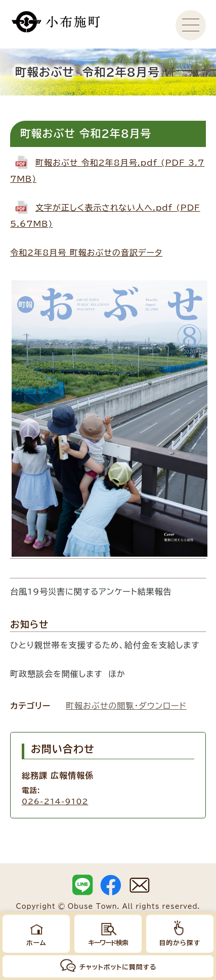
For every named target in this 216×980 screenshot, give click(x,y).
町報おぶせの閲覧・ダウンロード (126, 706)
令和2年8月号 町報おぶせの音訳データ (86, 253)
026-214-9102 (55, 801)
